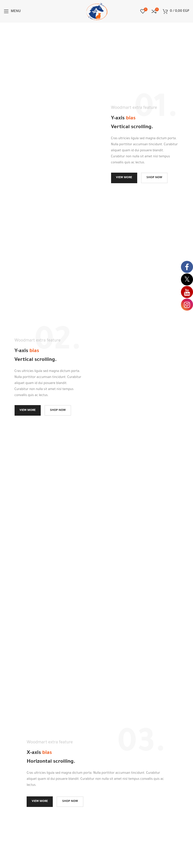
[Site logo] (96, 12)
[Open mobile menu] (12, 11)
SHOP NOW (154, 178)
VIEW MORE (124, 178)
